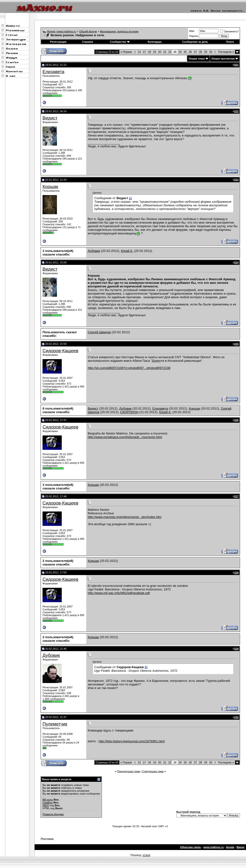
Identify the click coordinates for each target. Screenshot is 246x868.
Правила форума (53, 814)
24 (180, 52)
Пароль (194, 36)
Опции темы (197, 59)
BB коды (48, 800)
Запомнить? (229, 31)
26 (190, 52)
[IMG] (46, 805)
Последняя (226, 52)
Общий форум (88, 31)
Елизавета (53, 72)
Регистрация (58, 42)
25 (185, 52)
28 (200, 52)
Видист (50, 118)
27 (195, 52)
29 (206, 52)
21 (165, 52)
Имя (192, 31)
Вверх (241, 847)
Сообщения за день (195, 42)
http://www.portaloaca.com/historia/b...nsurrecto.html (125, 437)
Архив (230, 847)
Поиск (230, 42)
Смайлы (48, 803)
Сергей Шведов (99, 332)
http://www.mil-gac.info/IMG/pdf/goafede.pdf (119, 593)
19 (154, 52)
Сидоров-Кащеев (60, 351)
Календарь (155, 42)
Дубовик (94, 251)
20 (160, 52)
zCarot (146, 855)
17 (144, 52)
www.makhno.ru (213, 847)
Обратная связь (190, 847)
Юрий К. (127, 251)
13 (139, 52)
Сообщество (120, 42)
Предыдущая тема (128, 771)
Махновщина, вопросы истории (119, 31)
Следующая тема (153, 771)
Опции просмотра (223, 59)
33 (211, 52)
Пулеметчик (55, 724)
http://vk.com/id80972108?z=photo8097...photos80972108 (129, 368)
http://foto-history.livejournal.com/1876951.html (132, 741)
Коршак (50, 187)
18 (149, 52)
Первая (126, 52)
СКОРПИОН (129, 412)
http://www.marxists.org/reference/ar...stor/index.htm (125, 517)
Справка (87, 42)
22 (170, 52)
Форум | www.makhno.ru (62, 31)
